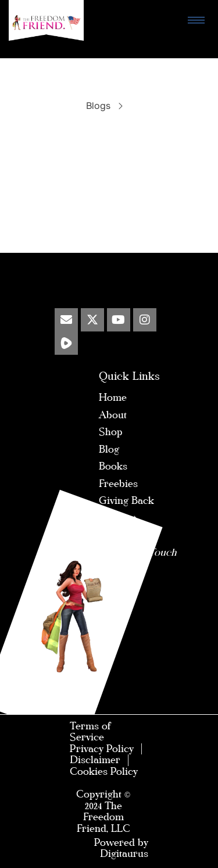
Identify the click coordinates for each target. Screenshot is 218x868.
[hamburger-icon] (196, 20)
